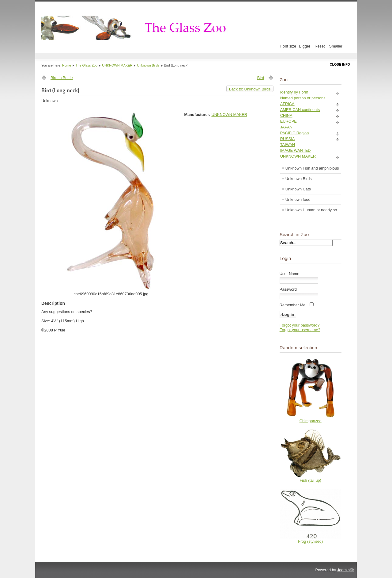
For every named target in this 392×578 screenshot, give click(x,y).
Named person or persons (303, 98)
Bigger (305, 46)
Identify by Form (294, 92)
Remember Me (293, 305)
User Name (290, 274)
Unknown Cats (298, 189)
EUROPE (288, 121)
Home (67, 65)
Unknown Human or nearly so (311, 210)
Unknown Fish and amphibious (312, 168)
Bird (261, 78)
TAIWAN (288, 145)
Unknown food (298, 199)
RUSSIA (288, 139)
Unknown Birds (148, 65)
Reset (320, 46)
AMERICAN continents (300, 110)
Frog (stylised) (310, 541)
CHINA (286, 115)
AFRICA (287, 104)
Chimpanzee (311, 421)
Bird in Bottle (62, 78)
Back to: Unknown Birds (250, 89)
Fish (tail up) (310, 480)
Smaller (336, 46)
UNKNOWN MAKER (117, 65)
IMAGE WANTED (296, 150)
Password (288, 289)
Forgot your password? (300, 325)
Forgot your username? (300, 330)
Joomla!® (345, 570)
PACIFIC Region (295, 133)
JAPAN (286, 127)
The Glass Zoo (87, 65)
